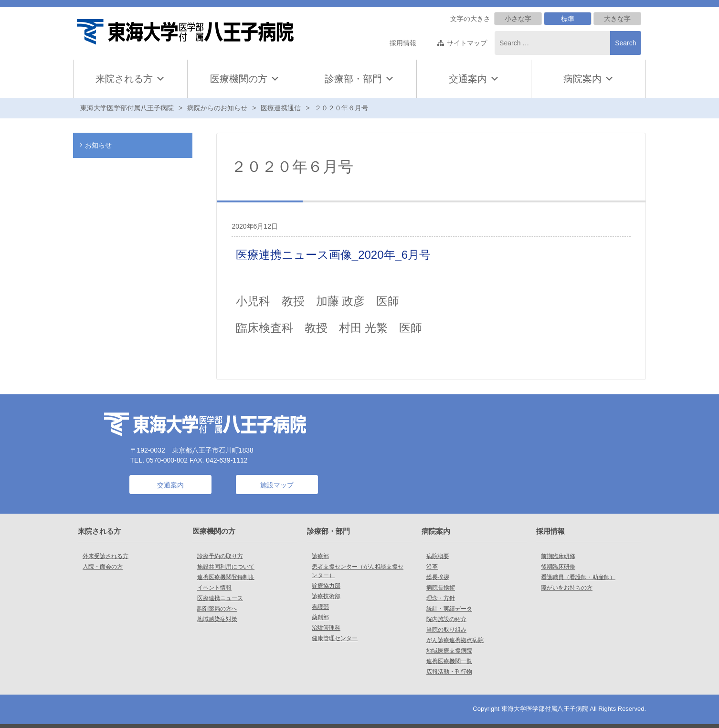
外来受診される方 (106, 556)
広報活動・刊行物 (449, 672)
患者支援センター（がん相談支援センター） (358, 571)
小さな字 (518, 19)
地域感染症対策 (217, 619)
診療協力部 (326, 586)
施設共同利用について (226, 567)
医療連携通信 (281, 108)
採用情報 (403, 43)
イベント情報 (214, 588)
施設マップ (277, 485)
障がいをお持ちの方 (567, 588)
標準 (568, 19)
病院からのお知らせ (217, 108)
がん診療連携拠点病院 (455, 640)
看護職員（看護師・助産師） (578, 577)
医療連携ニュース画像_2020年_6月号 (333, 255)
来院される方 (130, 79)
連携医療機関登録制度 (226, 577)
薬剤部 (320, 617)
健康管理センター (335, 638)
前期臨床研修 (558, 556)
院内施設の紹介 (446, 619)
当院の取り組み (446, 630)
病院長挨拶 (441, 588)
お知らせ (98, 145)
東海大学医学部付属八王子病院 (127, 108)
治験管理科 (326, 628)
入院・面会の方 (103, 567)
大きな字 (617, 19)
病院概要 (438, 556)
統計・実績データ (449, 609)
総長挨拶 (438, 577)
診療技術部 (326, 596)
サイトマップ (467, 43)
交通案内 (468, 79)
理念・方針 (441, 598)
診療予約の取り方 (220, 556)
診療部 (320, 556)
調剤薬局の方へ (217, 609)
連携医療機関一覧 (449, 661)
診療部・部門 (359, 79)
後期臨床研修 (558, 567)
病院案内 (589, 79)
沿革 (432, 567)
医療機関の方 (245, 79)
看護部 (320, 607)
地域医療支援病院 (449, 651)
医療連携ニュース (220, 598)
